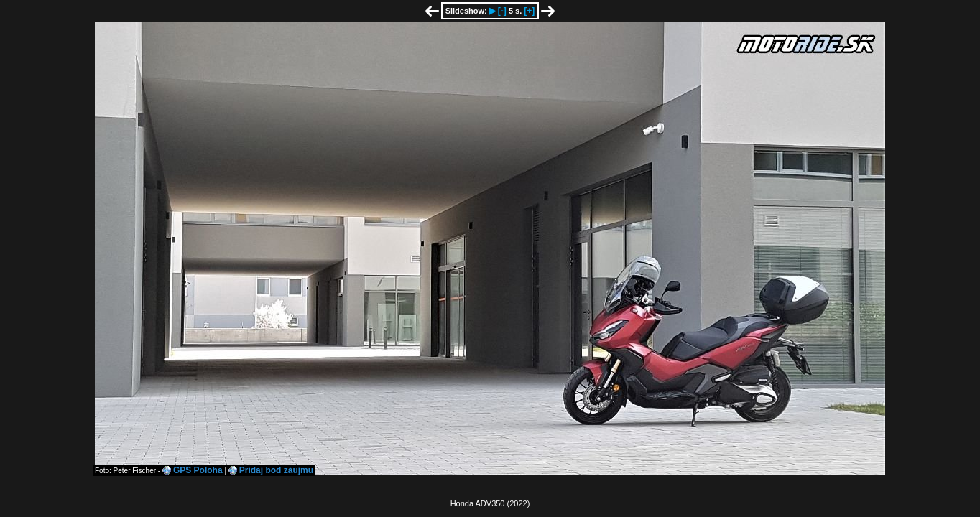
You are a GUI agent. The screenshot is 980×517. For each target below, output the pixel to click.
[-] (502, 11)
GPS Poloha (198, 470)
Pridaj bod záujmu (276, 470)
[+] (529, 11)
